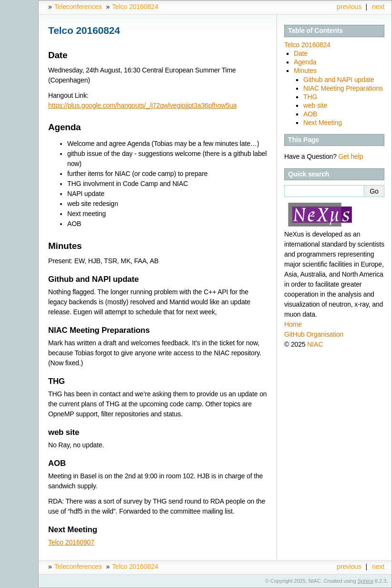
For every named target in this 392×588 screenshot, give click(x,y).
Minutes (305, 71)
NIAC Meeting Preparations (343, 88)
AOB (310, 114)
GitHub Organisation (314, 334)
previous (349, 7)
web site (315, 105)
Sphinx (366, 581)
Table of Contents (315, 31)
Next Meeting (323, 123)
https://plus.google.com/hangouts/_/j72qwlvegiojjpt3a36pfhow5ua (142, 105)
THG (310, 97)
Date (301, 53)
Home (293, 324)
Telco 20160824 (135, 7)
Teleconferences (78, 7)
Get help (351, 156)
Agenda (305, 62)
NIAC (315, 344)
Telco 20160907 (71, 542)
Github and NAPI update (339, 80)
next (378, 7)
